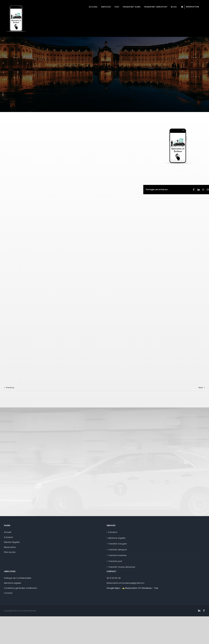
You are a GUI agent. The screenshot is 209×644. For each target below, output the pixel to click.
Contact (9, 593)
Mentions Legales (117, 538)
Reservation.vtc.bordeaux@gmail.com (125, 583)
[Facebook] (194, 190)
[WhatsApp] (203, 190)
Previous (10, 387)
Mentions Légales (13, 583)
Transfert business (117, 555)
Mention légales (12, 542)
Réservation (10, 547)
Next (201, 387)
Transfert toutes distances (122, 567)
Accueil (8, 532)
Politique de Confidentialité (18, 578)
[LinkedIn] (199, 190)
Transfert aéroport (118, 550)
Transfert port (115, 561)
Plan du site (10, 552)
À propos (8, 537)
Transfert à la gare (117, 544)
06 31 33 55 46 (114, 578)
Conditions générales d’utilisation (21, 588)
